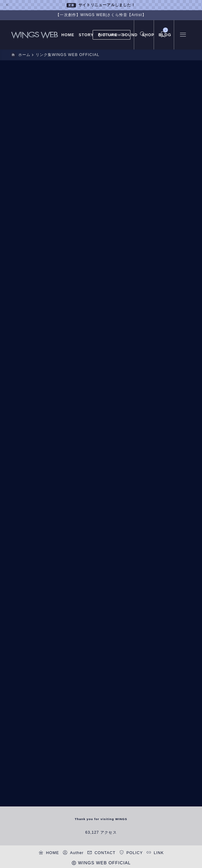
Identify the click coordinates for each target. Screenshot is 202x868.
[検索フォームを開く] (143, 35)
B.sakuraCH (112, 35)
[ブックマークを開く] (163, 35)
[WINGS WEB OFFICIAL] (35, 35)
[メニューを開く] (183, 35)
